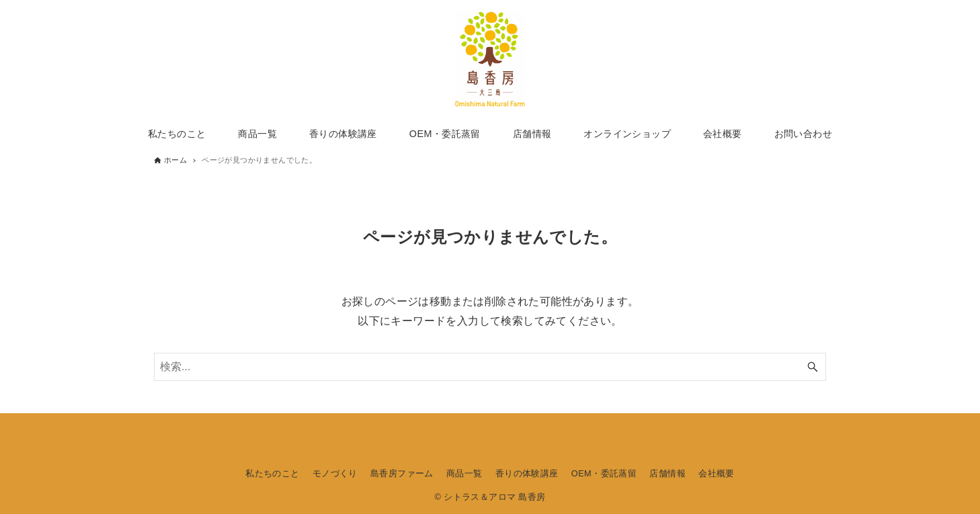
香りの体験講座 (527, 473)
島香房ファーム (402, 473)
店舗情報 (667, 473)
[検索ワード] (490, 367)
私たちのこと (272, 473)
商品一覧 (464, 473)
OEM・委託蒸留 (604, 473)
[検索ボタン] (813, 367)
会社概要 (717, 473)
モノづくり (335, 473)
